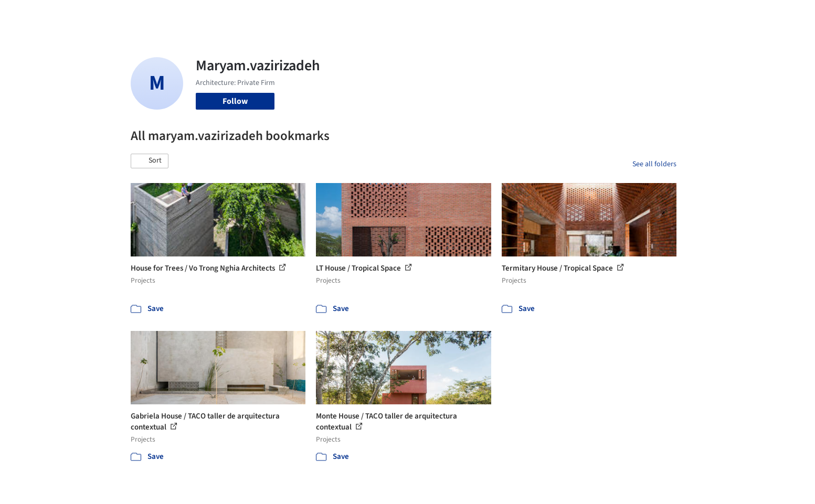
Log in (636, 15)
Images (400, 15)
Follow (235, 101)
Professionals (509, 15)
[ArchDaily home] (93, 15)
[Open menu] (723, 15)
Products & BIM (448, 15)
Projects (364, 15)
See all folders (654, 164)
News (551, 15)
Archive (583, 15)
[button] (150, 161)
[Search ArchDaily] (238, 15)
